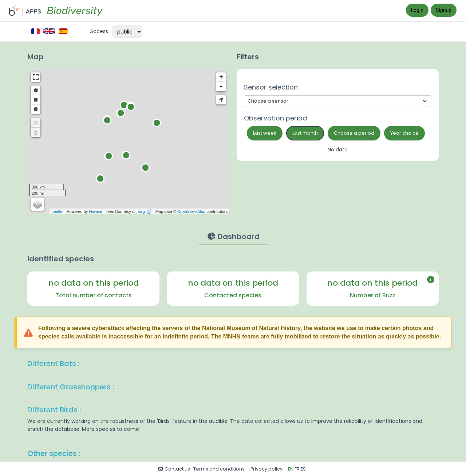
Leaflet (57, 211)
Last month (305, 133)
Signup (444, 10)
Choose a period (354, 133)
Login (417, 10)
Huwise (95, 211)
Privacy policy (267, 469)
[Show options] (338, 101)
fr (297, 469)
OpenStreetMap (191, 211)
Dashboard (233, 236)
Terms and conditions (220, 469)
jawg (141, 211)
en (291, 469)
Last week (265, 133)
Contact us (174, 469)
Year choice (404, 133)
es (303, 469)
